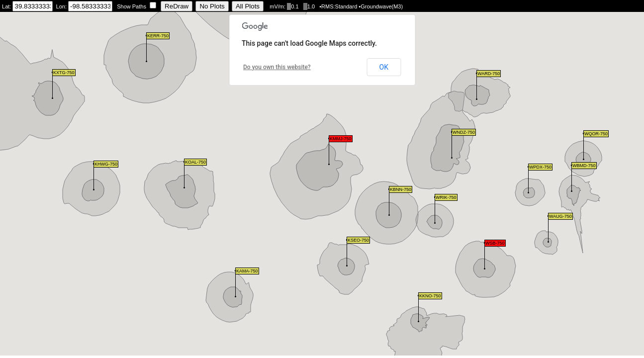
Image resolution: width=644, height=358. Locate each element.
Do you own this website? (277, 67)
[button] (485, 256)
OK (384, 67)
